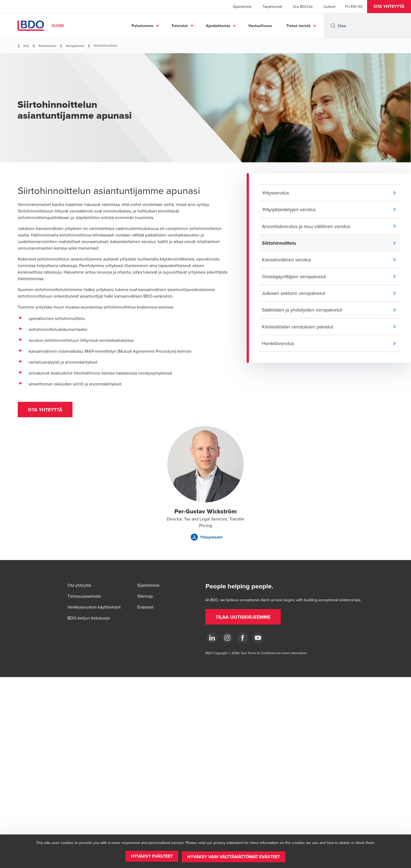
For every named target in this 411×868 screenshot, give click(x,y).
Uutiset (329, 7)
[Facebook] (243, 638)
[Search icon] (333, 26)
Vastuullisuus (260, 26)
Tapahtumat (272, 7)
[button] (389, 7)
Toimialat (180, 26)
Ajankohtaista (218, 26)
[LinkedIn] (212, 638)
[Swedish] (360, 7)
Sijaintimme (242, 7)
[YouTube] (258, 638)
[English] (353, 7)
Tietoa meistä (298, 26)
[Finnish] (347, 7)
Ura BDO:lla (303, 7)
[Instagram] (227, 638)
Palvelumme (142, 26)
